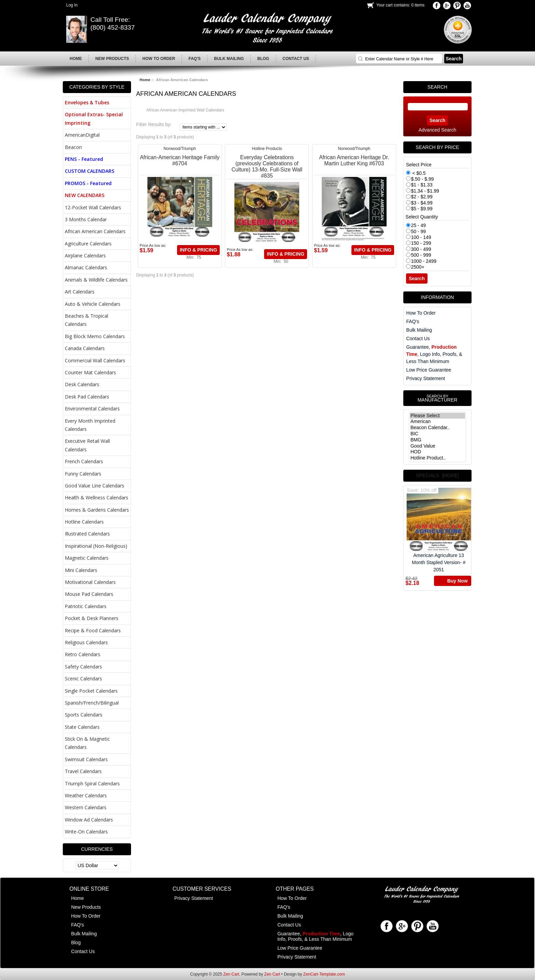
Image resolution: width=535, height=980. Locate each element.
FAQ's (413, 321)
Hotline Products (267, 149)
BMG (437, 440)
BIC (437, 434)
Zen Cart (231, 974)
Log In (72, 5)
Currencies (97, 849)
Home (145, 80)
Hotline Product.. (437, 458)
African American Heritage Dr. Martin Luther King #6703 (354, 160)
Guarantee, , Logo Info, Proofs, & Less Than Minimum (434, 354)
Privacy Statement (426, 378)
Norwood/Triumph (180, 149)
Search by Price (437, 147)
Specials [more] (437, 476)
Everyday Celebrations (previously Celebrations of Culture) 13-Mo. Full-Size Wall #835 (267, 167)
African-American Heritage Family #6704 (180, 160)
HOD (437, 452)
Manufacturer (437, 398)
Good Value (437, 446)
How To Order (421, 313)
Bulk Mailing (419, 330)
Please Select (437, 416)
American (437, 422)
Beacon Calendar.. (437, 428)
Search (437, 87)
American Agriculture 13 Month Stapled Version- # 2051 (439, 530)
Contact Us (418, 338)
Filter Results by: (154, 125)
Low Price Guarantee (429, 370)
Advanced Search (438, 130)
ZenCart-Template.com (324, 974)
